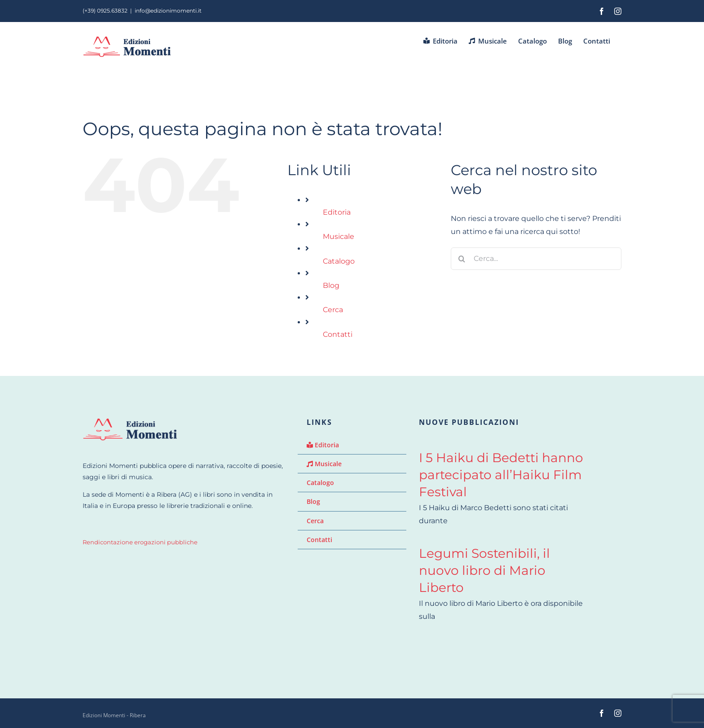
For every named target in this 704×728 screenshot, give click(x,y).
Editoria (337, 212)
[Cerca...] (536, 259)
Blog (331, 285)
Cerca (333, 310)
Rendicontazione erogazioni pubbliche (140, 542)
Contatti (338, 334)
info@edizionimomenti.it (168, 11)
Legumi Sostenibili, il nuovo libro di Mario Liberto (484, 570)
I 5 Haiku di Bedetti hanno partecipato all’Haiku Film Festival (501, 475)
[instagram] (618, 713)
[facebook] (602, 713)
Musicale (339, 236)
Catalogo (339, 261)
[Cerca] (462, 259)
